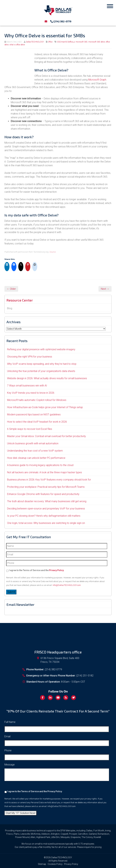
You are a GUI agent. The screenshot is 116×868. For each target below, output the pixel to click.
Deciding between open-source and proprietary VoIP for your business (46, 509)
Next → (105, 289)
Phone (8, 750)
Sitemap (42, 864)
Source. (53, 252)
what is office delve (17, 45)
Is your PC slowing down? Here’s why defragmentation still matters (44, 516)
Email (7, 736)
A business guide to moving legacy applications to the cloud (40, 465)
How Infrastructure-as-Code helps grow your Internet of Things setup (45, 407)
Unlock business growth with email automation (33, 443)
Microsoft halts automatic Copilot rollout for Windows (37, 400)
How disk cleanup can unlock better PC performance (36, 458)
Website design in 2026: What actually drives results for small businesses (47, 378)
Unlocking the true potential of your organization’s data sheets (41, 371)
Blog (10, 308)
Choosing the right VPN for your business (30, 357)
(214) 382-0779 (61, 21)
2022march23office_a (66, 42)
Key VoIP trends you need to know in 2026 (31, 393)
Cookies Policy (55, 864)
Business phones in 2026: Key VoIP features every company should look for (49, 480)
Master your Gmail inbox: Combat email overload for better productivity (46, 436)
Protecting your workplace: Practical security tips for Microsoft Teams (46, 487)
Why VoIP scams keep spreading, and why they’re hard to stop (42, 364)
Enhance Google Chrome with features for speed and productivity (43, 494)
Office (50, 42)
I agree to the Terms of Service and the (36, 570)
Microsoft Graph (97, 80)
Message (10, 765)
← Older (11, 289)
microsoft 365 (82, 42)
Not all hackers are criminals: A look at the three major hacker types (45, 472)
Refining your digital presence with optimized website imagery (41, 349)
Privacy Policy (56, 570)
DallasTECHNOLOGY (35, 42)
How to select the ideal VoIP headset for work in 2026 (37, 422)
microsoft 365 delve (97, 42)
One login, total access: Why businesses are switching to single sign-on (46, 523)
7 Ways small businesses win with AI (27, 386)
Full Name (10, 722)
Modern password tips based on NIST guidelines (34, 414)
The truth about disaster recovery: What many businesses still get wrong (47, 501)
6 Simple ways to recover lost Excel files (30, 429)
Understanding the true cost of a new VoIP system (35, 451)
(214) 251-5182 (85, 676)
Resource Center (20, 300)
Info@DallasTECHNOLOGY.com (67, 585)
